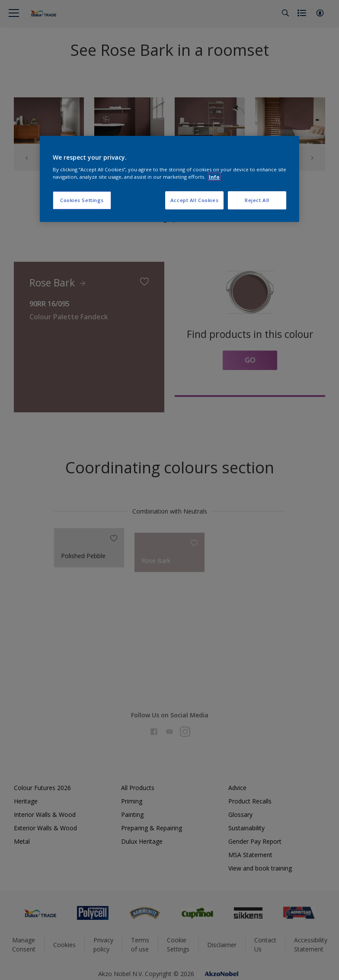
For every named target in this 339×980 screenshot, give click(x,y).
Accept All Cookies (194, 201)
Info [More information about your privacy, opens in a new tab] (214, 177)
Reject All (257, 201)
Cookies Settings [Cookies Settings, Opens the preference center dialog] (82, 201)
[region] (169, 179)
